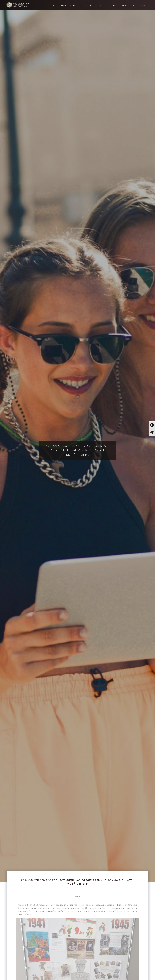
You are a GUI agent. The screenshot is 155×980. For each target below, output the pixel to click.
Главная (51, 5)
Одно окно (143, 5)
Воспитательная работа (124, 5)
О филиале (75, 5)
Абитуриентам (90, 5)
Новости (63, 5)
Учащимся (105, 5)
